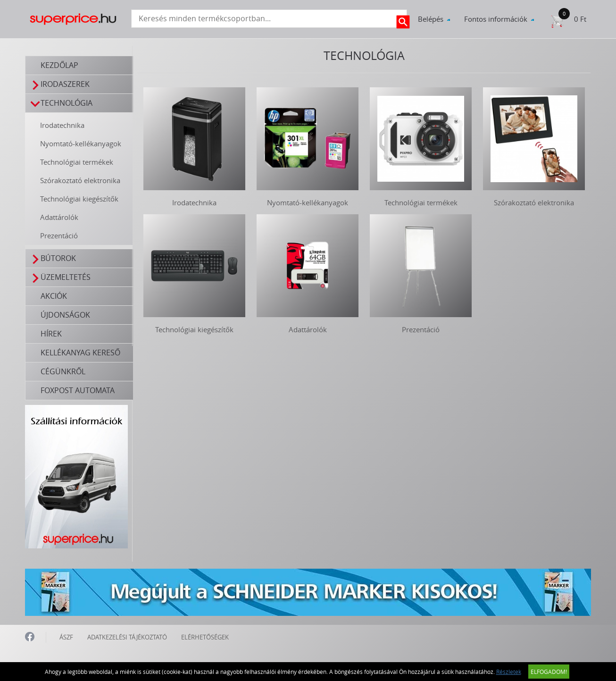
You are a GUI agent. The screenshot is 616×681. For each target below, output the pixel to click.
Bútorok (53, 258)
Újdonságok (65, 315)
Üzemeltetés (61, 277)
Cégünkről (63, 371)
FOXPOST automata (78, 390)
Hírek (51, 334)
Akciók (54, 296)
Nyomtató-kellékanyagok (81, 143)
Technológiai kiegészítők (79, 199)
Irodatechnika (62, 125)
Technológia (62, 103)
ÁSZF (66, 637)
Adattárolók (59, 217)
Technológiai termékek (77, 162)
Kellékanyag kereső (80, 353)
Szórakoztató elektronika (80, 180)
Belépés (431, 19)
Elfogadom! (549, 672)
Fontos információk (496, 19)
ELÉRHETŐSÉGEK (205, 637)
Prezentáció (59, 235)
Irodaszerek (60, 84)
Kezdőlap (59, 65)
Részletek (509, 672)
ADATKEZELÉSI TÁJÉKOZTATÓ (127, 637)
